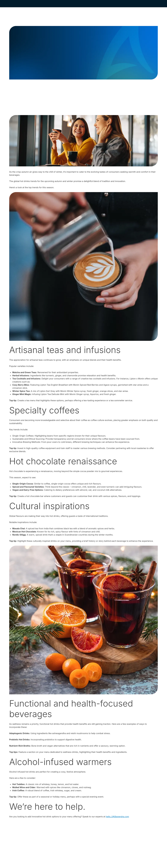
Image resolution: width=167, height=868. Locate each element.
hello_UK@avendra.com (117, 817)
